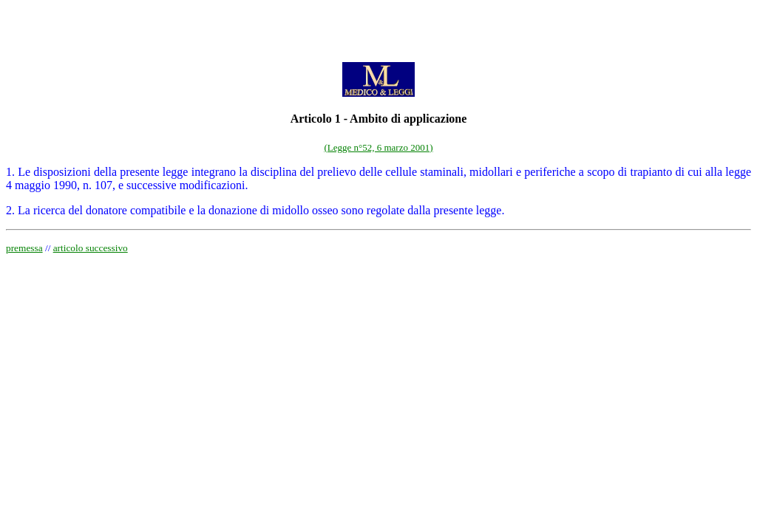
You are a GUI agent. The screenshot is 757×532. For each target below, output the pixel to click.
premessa (24, 248)
